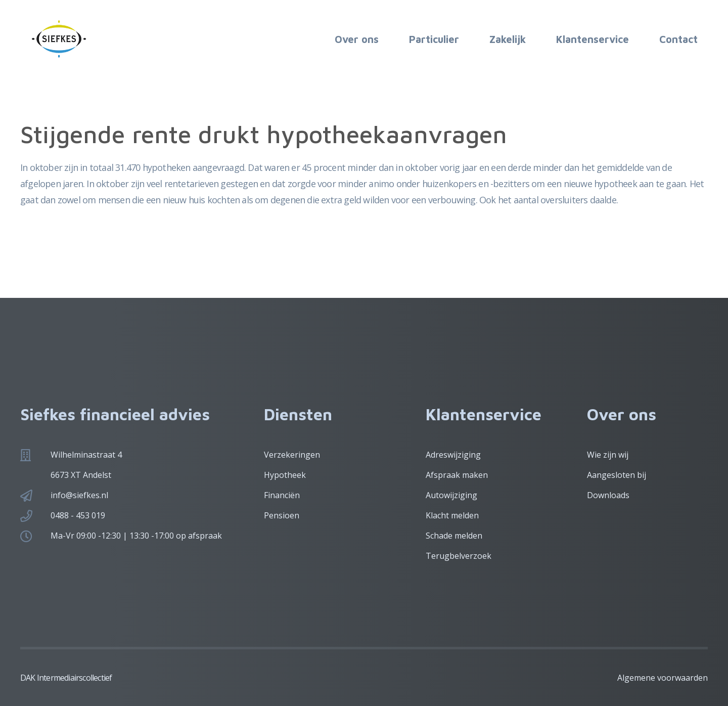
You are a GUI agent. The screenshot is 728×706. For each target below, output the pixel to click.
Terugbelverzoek (459, 556)
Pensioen (282, 515)
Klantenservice (593, 39)
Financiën (282, 495)
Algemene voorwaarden (663, 678)
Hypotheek (285, 475)
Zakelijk (508, 39)
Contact (678, 39)
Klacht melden (452, 515)
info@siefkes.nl (79, 495)
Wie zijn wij (608, 455)
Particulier (434, 39)
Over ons (357, 39)
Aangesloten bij (617, 475)
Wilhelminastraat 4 (86, 455)
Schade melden (454, 536)
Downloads (608, 495)
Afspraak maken (457, 475)
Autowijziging (451, 495)
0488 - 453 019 (78, 515)
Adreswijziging (453, 455)
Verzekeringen (292, 455)
